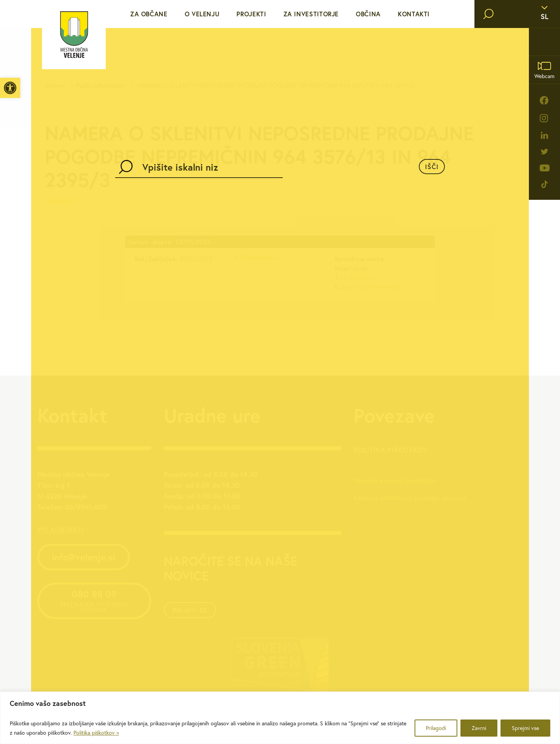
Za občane (149, 14)
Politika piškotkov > (96, 733)
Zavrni (479, 728)
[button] (10, 88)
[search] (488, 14)
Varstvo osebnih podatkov (395, 480)
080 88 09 (94, 601)
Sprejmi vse (525, 728)
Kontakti (414, 14)
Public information (101, 86)
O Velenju (202, 14)
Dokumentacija (261, 257)
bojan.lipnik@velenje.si (372, 287)
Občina (368, 14)
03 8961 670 (357, 278)
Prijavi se (190, 610)
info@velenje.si (84, 557)
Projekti (251, 14)
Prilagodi (436, 728)
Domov (55, 86)
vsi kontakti (60, 530)
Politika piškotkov (391, 450)
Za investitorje (311, 14)
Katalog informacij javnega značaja (410, 498)
